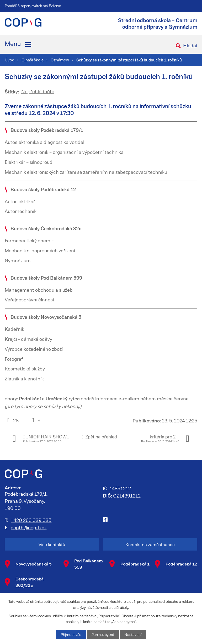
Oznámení (60, 60)
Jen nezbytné (103, 634)
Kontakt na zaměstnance (150, 544)
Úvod (10, 60)
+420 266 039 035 (31, 520)
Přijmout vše (71, 634)
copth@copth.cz (29, 527)
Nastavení (133, 634)
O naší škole (33, 60)
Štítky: (12, 91)
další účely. (120, 607)
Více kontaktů (52, 544)
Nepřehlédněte (38, 91)
